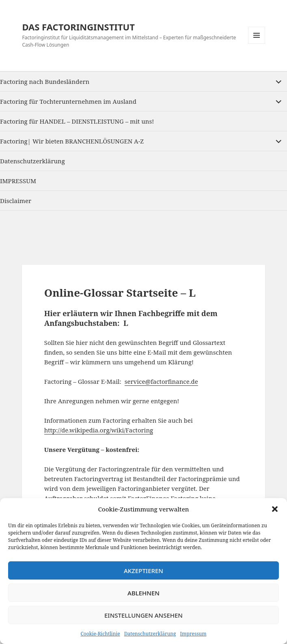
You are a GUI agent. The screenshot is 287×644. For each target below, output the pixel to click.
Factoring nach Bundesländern (45, 81)
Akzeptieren (143, 571)
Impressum (193, 634)
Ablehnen (143, 593)
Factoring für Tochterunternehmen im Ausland (68, 101)
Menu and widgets (257, 44)
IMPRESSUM (18, 181)
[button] (275, 509)
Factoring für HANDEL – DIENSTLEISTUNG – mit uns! (77, 121)
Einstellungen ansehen (143, 615)
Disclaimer (16, 201)
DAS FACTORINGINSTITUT (78, 27)
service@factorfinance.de (161, 381)
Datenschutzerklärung (150, 634)
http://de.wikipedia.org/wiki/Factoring (99, 430)
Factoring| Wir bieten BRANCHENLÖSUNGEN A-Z (72, 141)
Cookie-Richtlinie (100, 634)
